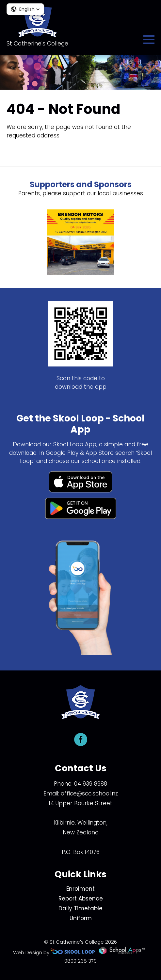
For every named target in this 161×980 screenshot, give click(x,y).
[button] (25, 9)
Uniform (81, 918)
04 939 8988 (91, 784)
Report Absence (81, 899)
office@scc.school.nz (89, 793)
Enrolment (80, 889)
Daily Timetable (80, 908)
